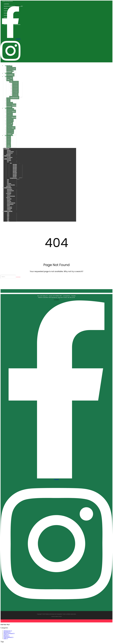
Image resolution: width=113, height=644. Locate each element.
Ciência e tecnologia (9, 114)
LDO (8, 181)
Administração (10, 191)
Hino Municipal (10, 152)
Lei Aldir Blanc (6, 4)
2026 (8, 213)
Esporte (9, 200)
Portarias (9, 184)
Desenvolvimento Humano (11, 118)
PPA (8, 182)
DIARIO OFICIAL (8, 211)
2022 (8, 218)
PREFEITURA (7, 156)
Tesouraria (9, 208)
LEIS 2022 (15, 170)
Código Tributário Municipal (11, 186)
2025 (8, 214)
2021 (8, 220)
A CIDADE (7, 149)
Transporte (10, 207)
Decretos (9, 160)
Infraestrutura (10, 204)
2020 (9, 146)
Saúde (8, 206)
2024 (8, 215)
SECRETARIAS (8, 188)
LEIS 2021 (15, 171)
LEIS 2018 (15, 175)
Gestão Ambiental (9, 126)
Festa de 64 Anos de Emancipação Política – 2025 (13, 6)
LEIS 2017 (15, 177)
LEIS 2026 (15, 164)
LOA (8, 179)
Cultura (9, 195)
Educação (9, 199)
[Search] (8, 277)
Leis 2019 (15, 174)
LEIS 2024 (15, 167)
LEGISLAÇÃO (8, 159)
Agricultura (10, 189)
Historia (9, 150)
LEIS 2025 (15, 166)
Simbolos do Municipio (9, 154)
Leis (8, 79)
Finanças (9, 202)
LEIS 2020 (15, 173)
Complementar (14, 98)
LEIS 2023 (15, 169)
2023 (8, 217)
